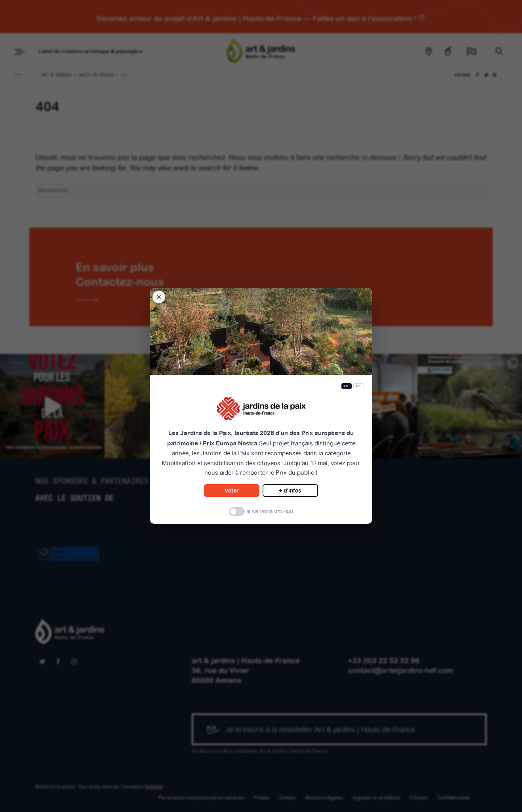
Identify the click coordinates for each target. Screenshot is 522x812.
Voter (232, 491)
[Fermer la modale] (159, 297)
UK (359, 386)
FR (347, 386)
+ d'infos (290, 491)
